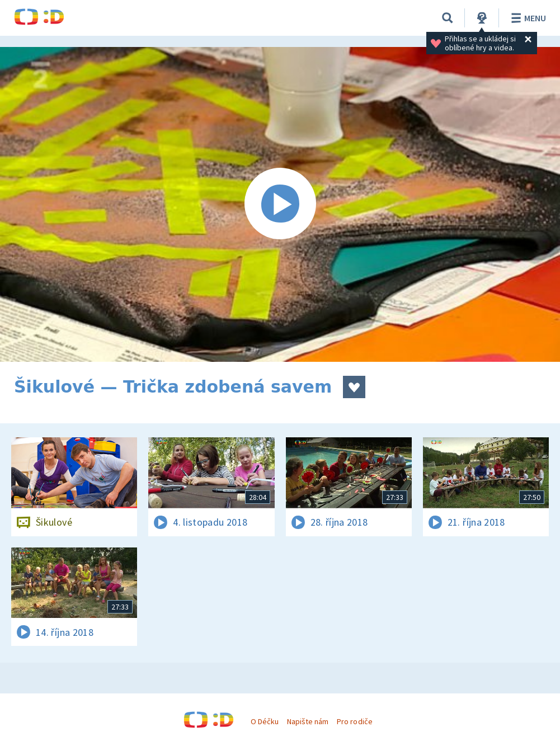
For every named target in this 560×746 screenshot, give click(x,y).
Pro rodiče (354, 721)
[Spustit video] (280, 204)
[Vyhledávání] (448, 18)
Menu (527, 18)
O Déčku (265, 721)
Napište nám (308, 721)
